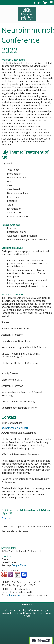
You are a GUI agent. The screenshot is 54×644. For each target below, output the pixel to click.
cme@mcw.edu (27, 605)
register (22, 595)
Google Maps (19, 565)
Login (38, 3)
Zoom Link (6, 518)
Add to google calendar (4, 575)
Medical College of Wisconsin (27, 610)
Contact (9, 417)
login (12, 595)
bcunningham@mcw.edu (15, 428)
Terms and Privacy (22, 613)
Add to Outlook (24, 575)
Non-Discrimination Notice (38, 614)
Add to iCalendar (17, 575)
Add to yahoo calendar (11, 575)
